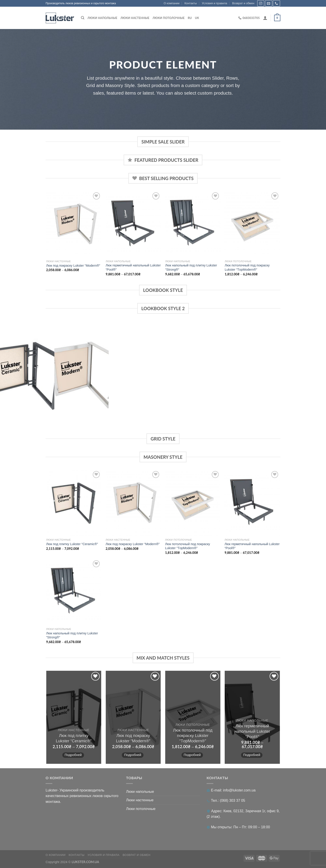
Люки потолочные (168, 18)
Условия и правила (215, 3)
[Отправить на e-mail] (269, 3)
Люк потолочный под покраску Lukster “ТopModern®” (247, 267)
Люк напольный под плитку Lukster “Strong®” (191, 267)
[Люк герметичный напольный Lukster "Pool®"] (133, 224)
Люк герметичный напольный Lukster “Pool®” (133, 267)
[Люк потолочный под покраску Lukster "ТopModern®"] (252, 224)
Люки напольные (102, 18)
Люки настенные (135, 18)
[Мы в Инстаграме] (261, 3)
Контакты (191, 3)
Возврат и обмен (243, 3)
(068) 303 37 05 (232, 801)
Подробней (73, 755)
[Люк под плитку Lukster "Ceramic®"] (74, 503)
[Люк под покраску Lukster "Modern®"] (74, 224)
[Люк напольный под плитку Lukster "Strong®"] (193, 224)
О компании (172, 3)
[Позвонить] (276, 3)
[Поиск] (83, 18)
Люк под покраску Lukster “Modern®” (73, 266)
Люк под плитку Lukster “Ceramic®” (72, 544)
